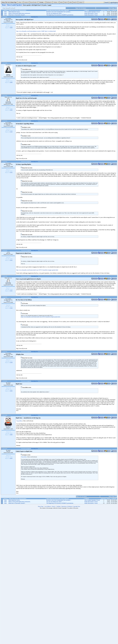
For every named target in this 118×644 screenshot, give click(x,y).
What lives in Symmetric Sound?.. (17, 15)
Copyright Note (76, 506)
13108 (11, 363)
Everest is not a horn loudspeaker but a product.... (59, 12)
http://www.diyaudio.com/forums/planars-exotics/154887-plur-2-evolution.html (36, 31)
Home (4, 5)
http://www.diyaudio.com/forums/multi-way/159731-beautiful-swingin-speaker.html (37, 270)
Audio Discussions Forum (91, 13)
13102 (11, 172)
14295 (11, 458)
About (21, 2)
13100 (11, 132)
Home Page (41, 506)
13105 (11, 291)
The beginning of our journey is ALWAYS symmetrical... (60, 15)
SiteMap (59, 506)
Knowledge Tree (35, 17)
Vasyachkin (8, 19)
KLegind (8, 383)
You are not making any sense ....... (55, 13)
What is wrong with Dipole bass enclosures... (20, 13)
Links (70, 2)
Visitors (56, 2)
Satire (61, 2)
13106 (11, 308)
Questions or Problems (67, 506)
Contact (81, 2)
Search (75, 2)
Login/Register (114, 2)
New (5, 12)
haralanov (8, 65)
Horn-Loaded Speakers (15, 5)
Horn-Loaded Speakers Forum (92, 12)
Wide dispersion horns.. (14, 12)
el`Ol (8, 252)
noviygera (8, 417)
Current (27, 2)
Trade (66, 2)
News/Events (34, 2)
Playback (49, 2)
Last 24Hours (48, 506)
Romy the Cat (8, 97)
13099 (11, 28)
